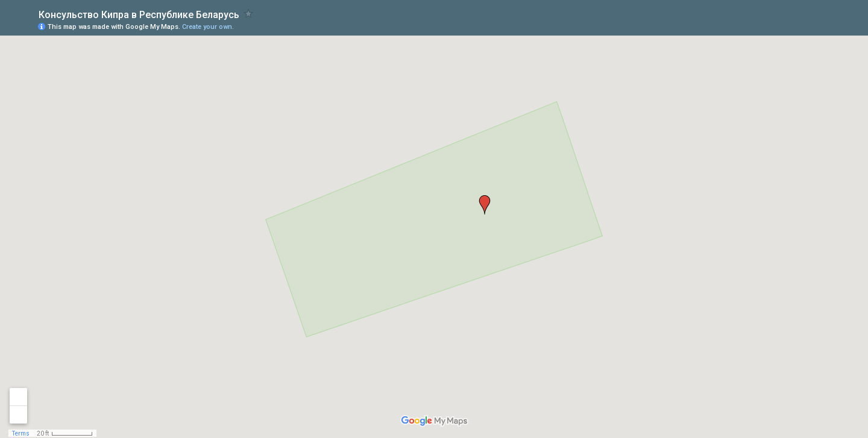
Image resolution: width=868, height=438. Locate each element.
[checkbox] (249, 14)
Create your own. (208, 27)
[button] (485, 205)
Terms (21, 433)
